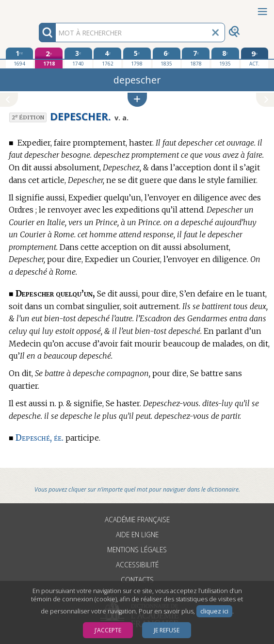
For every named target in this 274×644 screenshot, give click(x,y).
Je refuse (167, 630)
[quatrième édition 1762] (107, 58)
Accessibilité (137, 565)
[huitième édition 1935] (225, 58)
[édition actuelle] (255, 58)
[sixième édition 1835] (167, 58)
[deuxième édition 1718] (49, 58)
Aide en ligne (137, 535)
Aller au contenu (38, 8)
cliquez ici (214, 611)
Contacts (137, 580)
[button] (137, 100)
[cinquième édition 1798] (137, 58)
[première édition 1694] (20, 58)
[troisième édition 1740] (78, 58)
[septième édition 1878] (196, 58)
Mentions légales (137, 550)
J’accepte (108, 630)
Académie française (137, 520)
